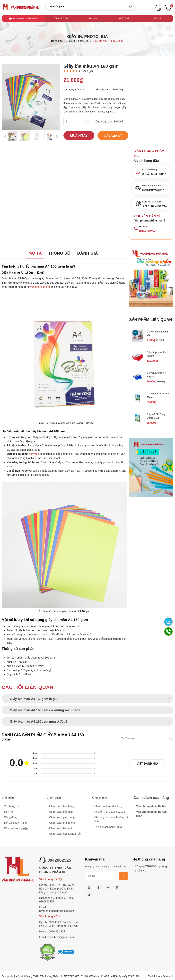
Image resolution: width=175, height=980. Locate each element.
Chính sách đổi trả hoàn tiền (66, 834)
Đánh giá (88, 253)
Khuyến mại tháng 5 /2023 (110, 812)
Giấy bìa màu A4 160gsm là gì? (34, 699)
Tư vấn (93, 18)
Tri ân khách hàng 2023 (108, 827)
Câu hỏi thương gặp (16, 828)
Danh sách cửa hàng (151, 798)
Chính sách (54, 798)
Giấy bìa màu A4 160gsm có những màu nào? (45, 710)
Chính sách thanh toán (62, 823)
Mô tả (35, 253)
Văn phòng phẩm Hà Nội (151, 806)
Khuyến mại (99, 798)
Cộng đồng (11, 817)
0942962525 (148, 231)
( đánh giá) (87, 71)
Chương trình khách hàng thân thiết (112, 819)
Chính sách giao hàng (62, 817)
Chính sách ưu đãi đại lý (109, 806)
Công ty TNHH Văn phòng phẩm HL (151, 869)
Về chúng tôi (11, 806)
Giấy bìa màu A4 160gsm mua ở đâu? (39, 721)
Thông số (59, 253)
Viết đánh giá (147, 764)
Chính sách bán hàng (62, 806)
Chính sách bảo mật (61, 828)
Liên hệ (157, 18)
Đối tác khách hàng (15, 823)
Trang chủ (61, 18)
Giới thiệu (125, 18)
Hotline (143, 226)
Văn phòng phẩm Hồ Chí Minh (151, 814)
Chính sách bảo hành (62, 812)
